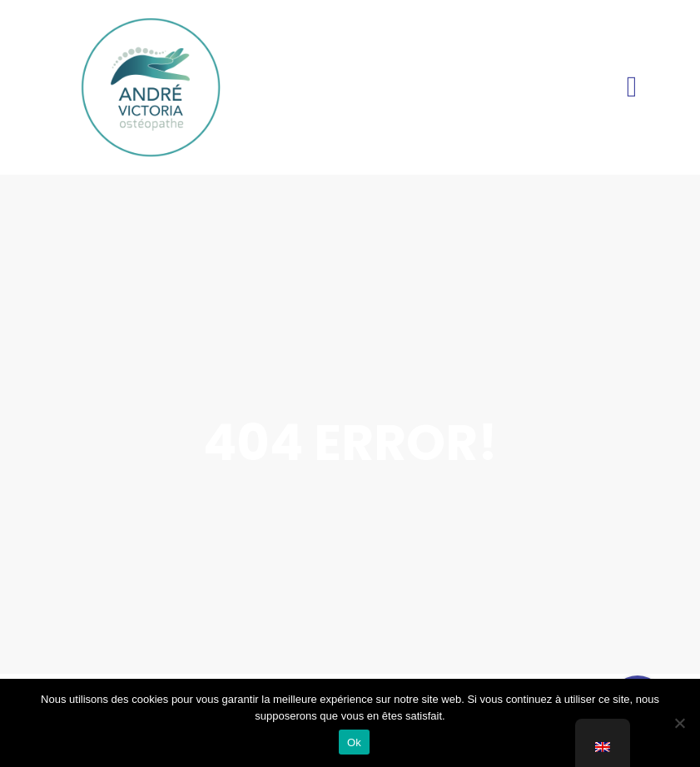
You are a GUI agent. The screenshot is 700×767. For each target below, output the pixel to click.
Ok (354, 742)
